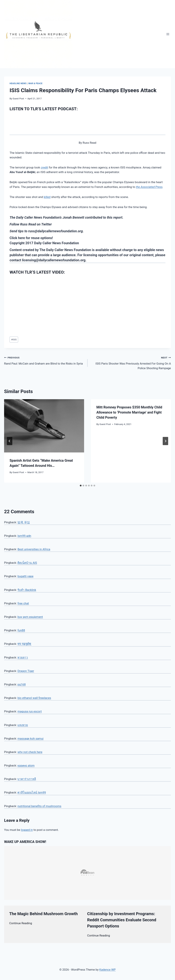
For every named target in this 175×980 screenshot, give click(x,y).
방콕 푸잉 (24, 522)
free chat (23, 603)
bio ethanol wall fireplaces (34, 698)
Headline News (18, 83)
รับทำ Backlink (27, 590)
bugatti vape (25, 576)
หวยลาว (23, 657)
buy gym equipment (30, 617)
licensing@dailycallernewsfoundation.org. (54, 260)
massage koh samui (30, 738)
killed (47, 197)
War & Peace (35, 83)
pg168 (22, 684)
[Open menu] (168, 34)
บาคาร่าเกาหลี (27, 779)
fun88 (21, 630)
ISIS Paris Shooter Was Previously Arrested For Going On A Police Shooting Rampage (131, 363)
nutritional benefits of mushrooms (39, 806)
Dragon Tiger (26, 671)
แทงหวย (23, 725)
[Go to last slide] (10, 441)
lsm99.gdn (24, 536)
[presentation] (44, 426)
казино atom (26, 765)
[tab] (81, 486)
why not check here (30, 752)
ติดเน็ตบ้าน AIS (27, 563)
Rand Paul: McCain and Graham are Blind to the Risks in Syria (44, 360)
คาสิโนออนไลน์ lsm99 (32, 792)
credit (44, 167)
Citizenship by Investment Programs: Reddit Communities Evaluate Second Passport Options (122, 920)
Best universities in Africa (34, 549)
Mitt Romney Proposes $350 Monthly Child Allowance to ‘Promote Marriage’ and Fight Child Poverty (129, 412)
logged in (27, 830)
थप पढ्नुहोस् (24, 644)
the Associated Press (149, 187)
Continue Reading (21, 923)
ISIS (14, 339)
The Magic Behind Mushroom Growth (43, 914)
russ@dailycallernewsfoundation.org (55, 231)
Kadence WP (107, 970)
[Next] (165, 441)
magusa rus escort (30, 711)
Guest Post (18, 98)
